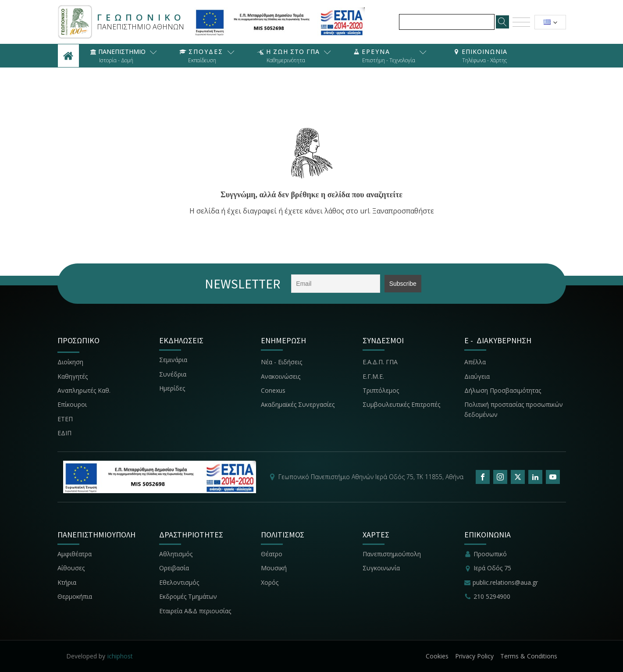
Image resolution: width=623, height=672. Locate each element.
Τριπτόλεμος (381, 390)
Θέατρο (272, 554)
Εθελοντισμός (179, 582)
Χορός (270, 582)
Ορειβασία (174, 568)
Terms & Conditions (529, 656)
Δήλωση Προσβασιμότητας (503, 390)
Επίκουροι (72, 404)
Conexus (273, 390)
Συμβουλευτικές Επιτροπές (401, 404)
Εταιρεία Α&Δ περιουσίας (196, 611)
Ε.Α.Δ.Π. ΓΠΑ (380, 362)
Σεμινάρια (173, 360)
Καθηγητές (73, 376)
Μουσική (274, 568)
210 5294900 (492, 596)
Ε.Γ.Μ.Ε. (373, 376)
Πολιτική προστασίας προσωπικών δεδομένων (514, 409)
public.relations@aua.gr (505, 582)
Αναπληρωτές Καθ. (84, 390)
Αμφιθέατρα (75, 554)
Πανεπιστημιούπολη (392, 554)
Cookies (437, 656)
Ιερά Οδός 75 (492, 568)
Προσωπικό (490, 554)
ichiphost (120, 656)
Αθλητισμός (176, 554)
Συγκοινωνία (382, 568)
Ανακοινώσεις (281, 376)
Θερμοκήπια (75, 596)
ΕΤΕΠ (65, 419)
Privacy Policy (474, 656)
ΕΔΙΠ (64, 433)
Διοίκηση (70, 362)
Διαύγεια (477, 376)
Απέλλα (475, 362)
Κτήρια (67, 582)
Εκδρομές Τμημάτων (188, 596)
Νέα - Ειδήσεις (281, 362)
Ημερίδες (172, 388)
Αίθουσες (71, 568)
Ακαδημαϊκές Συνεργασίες (298, 404)
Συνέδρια (173, 374)
